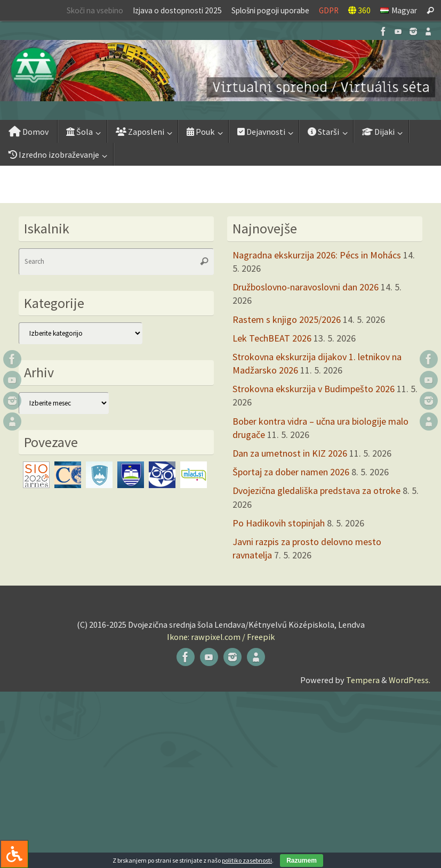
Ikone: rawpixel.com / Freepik (221, 637)
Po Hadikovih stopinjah (279, 523)
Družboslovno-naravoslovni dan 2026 (306, 287)
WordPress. (410, 680)
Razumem (302, 861)
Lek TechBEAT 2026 (272, 338)
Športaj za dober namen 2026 (291, 472)
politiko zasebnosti (247, 860)
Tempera (363, 680)
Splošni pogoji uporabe (270, 10)
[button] (221, 71)
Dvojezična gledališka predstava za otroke (316, 490)
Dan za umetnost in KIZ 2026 (290, 453)
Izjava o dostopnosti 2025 (177, 10)
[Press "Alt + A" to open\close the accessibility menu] (14, 854)
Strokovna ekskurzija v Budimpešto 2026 (314, 389)
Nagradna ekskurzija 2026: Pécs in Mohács (317, 255)
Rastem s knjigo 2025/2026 (287, 319)
